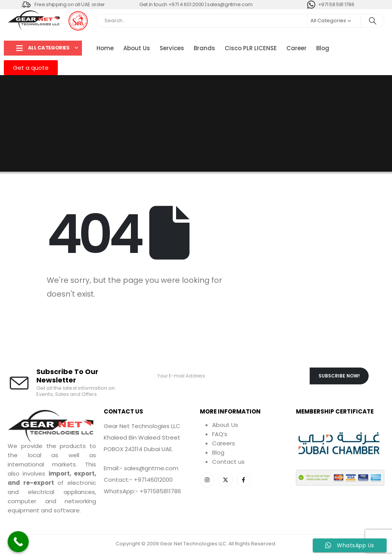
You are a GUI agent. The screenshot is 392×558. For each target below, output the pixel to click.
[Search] (372, 21)
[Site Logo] (34, 21)
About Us (137, 48)
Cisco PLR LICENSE (251, 48)
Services (172, 48)
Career (296, 48)
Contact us (228, 462)
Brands (204, 48)
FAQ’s (220, 434)
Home (105, 48)
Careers (224, 443)
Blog (323, 48)
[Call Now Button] (18, 542)
